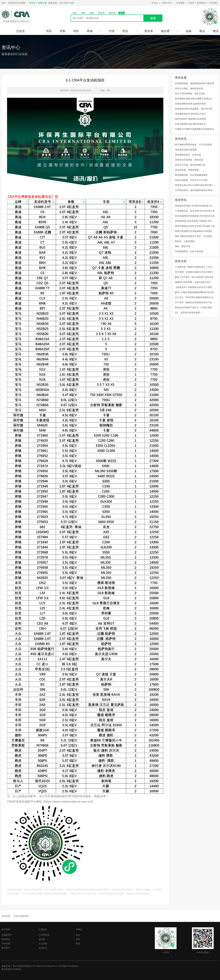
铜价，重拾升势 (183, 246)
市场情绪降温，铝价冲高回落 (189, 251)
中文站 (155, 3)
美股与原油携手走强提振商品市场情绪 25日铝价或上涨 (195, 231)
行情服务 (180, 3)
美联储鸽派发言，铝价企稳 (188, 155)
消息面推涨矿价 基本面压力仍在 (190, 114)
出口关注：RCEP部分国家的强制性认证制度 (195, 297)
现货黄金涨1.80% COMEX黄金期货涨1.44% (195, 185)
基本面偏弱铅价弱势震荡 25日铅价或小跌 (195, 216)
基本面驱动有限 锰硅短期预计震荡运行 (194, 99)
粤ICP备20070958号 (11, 969)
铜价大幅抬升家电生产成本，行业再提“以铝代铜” (195, 236)
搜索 (153, 18)
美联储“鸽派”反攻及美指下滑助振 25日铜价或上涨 (195, 221)
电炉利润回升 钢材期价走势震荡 (190, 119)
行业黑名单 (44, 935)
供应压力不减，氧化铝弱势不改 (190, 165)
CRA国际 (213, 3)
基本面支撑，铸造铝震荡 (187, 170)
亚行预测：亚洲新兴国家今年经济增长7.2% (195, 272)
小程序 (191, 3)
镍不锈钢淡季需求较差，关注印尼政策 (193, 145)
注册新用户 (7, 935)
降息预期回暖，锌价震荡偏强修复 (191, 175)
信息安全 (43, 948)
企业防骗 (43, 944)
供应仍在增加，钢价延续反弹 (189, 89)
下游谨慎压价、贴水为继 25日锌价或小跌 (195, 211)
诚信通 (112, 13)
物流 (216, 31)
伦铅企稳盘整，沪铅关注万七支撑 (191, 180)
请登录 (32, 3)
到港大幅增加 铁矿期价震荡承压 (190, 124)
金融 (188, 31)
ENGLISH (167, 3)
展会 (202, 31)
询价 (76, 31)
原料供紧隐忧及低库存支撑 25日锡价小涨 (195, 226)
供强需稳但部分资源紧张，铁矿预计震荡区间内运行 (195, 109)
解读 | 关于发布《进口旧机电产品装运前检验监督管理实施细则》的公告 (195, 277)
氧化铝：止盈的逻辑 (185, 241)
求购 (83, 13)
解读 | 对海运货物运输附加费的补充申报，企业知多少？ (195, 292)
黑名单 (101, 13)
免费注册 (42, 3)
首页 (20, 31)
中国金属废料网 (21, 916)
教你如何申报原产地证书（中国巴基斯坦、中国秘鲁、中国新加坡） (195, 308)
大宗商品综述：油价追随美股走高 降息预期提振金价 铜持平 (195, 190)
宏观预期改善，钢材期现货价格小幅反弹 (194, 83)
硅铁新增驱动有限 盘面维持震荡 (190, 104)
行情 (112, 31)
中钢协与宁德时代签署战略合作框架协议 (194, 129)
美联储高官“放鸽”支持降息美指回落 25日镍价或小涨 (195, 206)
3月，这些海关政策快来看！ (189, 313)
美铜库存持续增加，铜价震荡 (189, 160)
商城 (92, 13)
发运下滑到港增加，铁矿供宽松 (190, 94)
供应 (75, 13)
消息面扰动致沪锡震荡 (186, 150)
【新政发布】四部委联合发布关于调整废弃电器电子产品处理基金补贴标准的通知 (195, 287)
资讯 (122, 13)
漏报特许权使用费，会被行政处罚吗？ (193, 282)
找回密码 (6, 939)
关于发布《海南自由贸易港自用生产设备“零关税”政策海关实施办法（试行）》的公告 (195, 302)
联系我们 (202, 3)
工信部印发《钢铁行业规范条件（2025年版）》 (195, 267)
